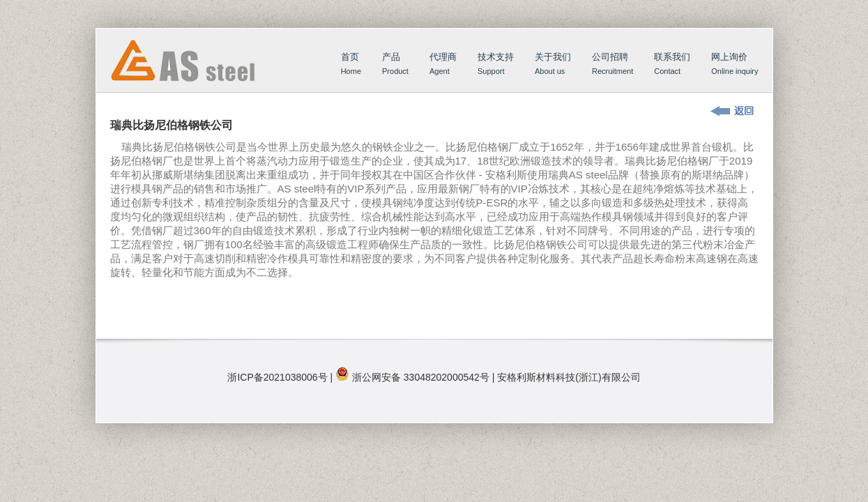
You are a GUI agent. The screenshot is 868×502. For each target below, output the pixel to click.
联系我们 (672, 65)
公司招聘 (612, 65)
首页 (196, 75)
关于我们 (553, 65)
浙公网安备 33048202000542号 (421, 377)
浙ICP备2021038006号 (277, 377)
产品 (395, 65)
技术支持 (496, 65)
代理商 (443, 65)
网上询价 (734, 65)
